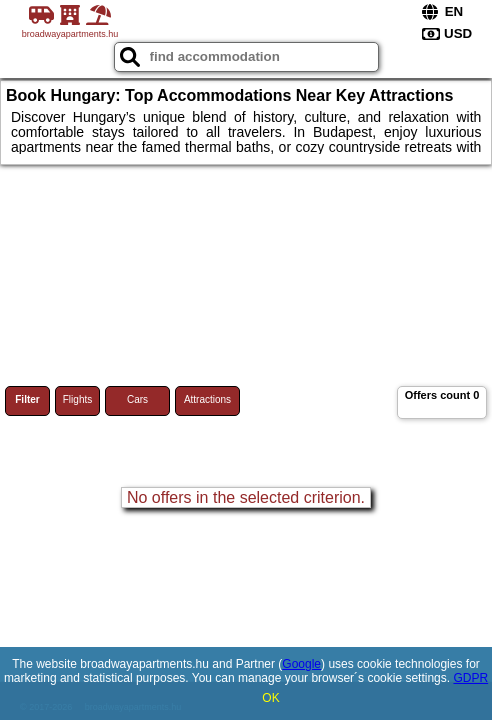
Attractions (207, 399)
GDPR (470, 678)
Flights (77, 399)
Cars (137, 399)
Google (301, 664)
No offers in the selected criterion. (246, 497)
